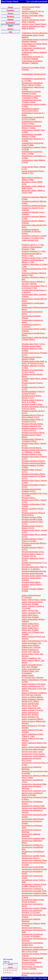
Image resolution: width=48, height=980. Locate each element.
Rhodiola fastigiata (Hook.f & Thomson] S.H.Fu (33, 393)
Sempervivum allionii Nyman (33, 749)
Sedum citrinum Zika (30, 611)
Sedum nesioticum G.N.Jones (34, 684)
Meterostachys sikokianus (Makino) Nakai (32, 179)
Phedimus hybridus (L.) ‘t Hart (34, 251)
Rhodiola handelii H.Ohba (32, 404)
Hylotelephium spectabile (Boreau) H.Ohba (32, 135)
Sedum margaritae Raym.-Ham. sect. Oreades (32, 666)
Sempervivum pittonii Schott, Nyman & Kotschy (33, 901)
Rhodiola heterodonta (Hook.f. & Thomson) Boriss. (34, 408)
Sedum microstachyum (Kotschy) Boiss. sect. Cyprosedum (31, 671)
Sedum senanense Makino (33, 719)
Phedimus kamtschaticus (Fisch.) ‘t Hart (32, 255)
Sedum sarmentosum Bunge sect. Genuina (30, 714)
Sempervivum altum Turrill (32, 752)
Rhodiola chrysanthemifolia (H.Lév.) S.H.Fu (32, 371)
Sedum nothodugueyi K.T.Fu (33, 686)
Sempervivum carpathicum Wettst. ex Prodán (32, 794)
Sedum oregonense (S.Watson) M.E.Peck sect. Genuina (34, 694)
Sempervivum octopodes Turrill (34, 891)
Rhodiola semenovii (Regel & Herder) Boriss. (33, 514)
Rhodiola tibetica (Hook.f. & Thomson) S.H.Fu (33, 555)
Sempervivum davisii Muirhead (34, 808)
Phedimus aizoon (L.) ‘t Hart (33, 245)
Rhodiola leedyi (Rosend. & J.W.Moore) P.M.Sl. (33, 440)
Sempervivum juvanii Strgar (33, 867)
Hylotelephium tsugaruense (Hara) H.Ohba (33, 144)
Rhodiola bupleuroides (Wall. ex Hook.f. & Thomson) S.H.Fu (34, 362)
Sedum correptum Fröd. (31, 613)
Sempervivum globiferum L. (33, 845)
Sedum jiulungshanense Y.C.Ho (34, 641)
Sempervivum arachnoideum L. (34, 756)
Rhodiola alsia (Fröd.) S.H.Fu (34, 344)
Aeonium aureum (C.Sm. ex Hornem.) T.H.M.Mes (33, 12)
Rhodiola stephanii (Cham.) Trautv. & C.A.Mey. (33, 540)
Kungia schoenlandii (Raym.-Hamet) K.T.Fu (33, 172)
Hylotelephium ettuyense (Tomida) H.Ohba (31, 101)
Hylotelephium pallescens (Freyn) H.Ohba (32, 123)
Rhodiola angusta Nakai (31, 346)
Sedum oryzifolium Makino (32, 697)
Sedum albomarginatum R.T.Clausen (31, 596)
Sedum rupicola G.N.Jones (33, 710)
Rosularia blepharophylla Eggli (34, 571)
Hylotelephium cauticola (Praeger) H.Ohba (31, 93)
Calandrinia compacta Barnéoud (35, 33)
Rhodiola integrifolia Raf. (32, 426)
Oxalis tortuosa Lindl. (30, 240)
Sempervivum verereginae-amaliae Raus (32, 944)
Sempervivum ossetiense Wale (34, 893)
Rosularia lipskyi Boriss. (31, 582)
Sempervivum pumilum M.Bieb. (34, 908)
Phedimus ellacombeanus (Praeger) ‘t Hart (32, 248)
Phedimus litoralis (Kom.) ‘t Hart (34, 258)
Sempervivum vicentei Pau (33, 947)
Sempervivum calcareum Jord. (34, 791)
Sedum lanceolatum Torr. (32, 643)
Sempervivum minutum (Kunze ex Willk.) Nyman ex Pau (34, 885)
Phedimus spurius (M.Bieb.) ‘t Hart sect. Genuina (33, 283)
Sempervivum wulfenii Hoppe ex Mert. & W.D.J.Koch (34, 950)
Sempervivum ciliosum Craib (33, 806)
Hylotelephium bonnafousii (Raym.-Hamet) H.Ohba (32, 84)
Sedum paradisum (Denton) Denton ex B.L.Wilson (33, 700)
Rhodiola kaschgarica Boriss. (33, 433)
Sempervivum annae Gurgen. (34, 754)
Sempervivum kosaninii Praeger (35, 869)
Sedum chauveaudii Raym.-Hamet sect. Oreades (33, 603)
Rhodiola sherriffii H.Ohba (32, 519)
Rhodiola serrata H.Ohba (32, 517)
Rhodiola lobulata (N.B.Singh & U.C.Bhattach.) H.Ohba (34, 451)
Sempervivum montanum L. (33, 889)
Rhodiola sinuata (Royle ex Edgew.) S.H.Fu (32, 527)
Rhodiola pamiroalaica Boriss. (34, 474)
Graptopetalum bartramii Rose (34, 74)
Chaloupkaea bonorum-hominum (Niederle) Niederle (35, 41)
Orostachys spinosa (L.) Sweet (34, 236)
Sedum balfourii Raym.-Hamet (34, 600)
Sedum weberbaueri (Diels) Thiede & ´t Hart (33, 735)
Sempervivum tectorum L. (32, 928)
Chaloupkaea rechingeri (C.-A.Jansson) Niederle (33, 58)
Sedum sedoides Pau (30, 717)
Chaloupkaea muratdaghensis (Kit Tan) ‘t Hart (34, 49)
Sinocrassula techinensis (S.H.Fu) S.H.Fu (32, 963)
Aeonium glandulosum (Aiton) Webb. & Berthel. (33, 21)
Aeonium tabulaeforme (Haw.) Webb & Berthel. (34, 27)
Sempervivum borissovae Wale (34, 784)
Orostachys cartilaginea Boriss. (34, 206)
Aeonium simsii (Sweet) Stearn (34, 24)
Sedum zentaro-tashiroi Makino (34, 747)
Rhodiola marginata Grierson (33, 461)
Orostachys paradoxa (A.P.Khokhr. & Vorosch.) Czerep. (31, 231)
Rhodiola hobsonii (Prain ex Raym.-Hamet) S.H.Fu (33, 416)
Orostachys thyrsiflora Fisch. (33, 238)
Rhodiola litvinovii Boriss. (32, 448)
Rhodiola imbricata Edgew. (33, 424)
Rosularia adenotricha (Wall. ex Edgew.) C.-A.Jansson (34, 568)
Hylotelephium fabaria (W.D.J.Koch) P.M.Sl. (30, 110)
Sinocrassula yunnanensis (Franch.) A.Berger (32, 968)
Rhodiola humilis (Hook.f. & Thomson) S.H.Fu (32, 421)
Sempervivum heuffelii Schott (33, 856)
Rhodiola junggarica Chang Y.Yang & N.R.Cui (32, 429)
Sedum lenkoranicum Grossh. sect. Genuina (31, 651)
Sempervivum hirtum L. (31, 858)
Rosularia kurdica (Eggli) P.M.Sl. (35, 576)
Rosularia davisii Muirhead (32, 573)
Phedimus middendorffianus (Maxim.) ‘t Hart (33, 261)
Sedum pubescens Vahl (31, 708)
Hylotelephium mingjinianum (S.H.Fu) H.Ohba (33, 118)
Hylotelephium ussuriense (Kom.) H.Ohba (32, 153)
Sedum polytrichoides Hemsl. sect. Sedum (30, 705)
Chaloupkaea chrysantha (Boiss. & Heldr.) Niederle (35, 45)
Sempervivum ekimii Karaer (33, 819)
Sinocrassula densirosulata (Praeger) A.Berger (32, 959)
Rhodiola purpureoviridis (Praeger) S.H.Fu (31, 490)
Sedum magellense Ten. (32, 658)
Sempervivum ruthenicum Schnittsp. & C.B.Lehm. (32, 912)
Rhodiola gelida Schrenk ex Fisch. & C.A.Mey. (33, 401)
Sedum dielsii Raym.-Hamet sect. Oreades (30, 616)
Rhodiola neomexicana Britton (34, 463)
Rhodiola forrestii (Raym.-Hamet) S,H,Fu (32, 397)
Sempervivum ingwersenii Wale (34, 860)
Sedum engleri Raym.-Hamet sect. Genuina (31, 625)
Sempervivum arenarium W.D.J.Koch (31, 759)
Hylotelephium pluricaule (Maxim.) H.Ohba (31, 127)
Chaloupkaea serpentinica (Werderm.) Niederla (32, 62)
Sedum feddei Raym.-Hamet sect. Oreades (30, 629)
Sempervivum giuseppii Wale (33, 838)
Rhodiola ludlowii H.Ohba (32, 454)
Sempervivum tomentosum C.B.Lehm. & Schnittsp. (32, 935)
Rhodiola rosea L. (29, 498)
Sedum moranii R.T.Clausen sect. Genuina (32, 676)
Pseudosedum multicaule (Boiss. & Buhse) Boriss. (35, 338)
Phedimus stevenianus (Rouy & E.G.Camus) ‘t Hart (34, 287)
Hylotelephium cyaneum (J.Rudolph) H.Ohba (31, 97)
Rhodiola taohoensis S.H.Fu (33, 552)
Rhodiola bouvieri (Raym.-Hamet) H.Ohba (32, 358)
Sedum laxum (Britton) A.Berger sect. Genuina (31, 646)
